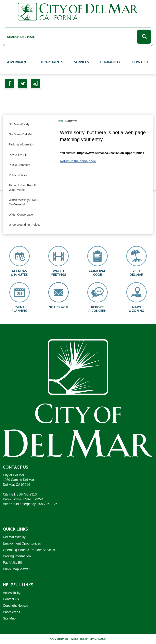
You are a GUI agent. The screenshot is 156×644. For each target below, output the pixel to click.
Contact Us (11, 599)
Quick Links (15, 529)
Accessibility (12, 593)
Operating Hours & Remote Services (29, 550)
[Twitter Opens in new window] (23, 83)
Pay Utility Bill (18, 155)
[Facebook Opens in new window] (10, 83)
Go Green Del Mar (21, 134)
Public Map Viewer (16, 569)
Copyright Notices (16, 606)
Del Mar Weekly (19, 124)
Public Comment (19, 165)
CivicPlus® (98, 639)
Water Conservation (22, 215)
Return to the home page (78, 161)
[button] (144, 37)
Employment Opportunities (22, 543)
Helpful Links (18, 585)
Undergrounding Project (24, 225)
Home (60, 121)
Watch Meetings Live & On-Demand (24, 202)
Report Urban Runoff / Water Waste (23, 188)
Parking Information (21, 144)
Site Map (9, 618)
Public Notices (18, 175)
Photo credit (11, 612)
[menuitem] (17, 61)
